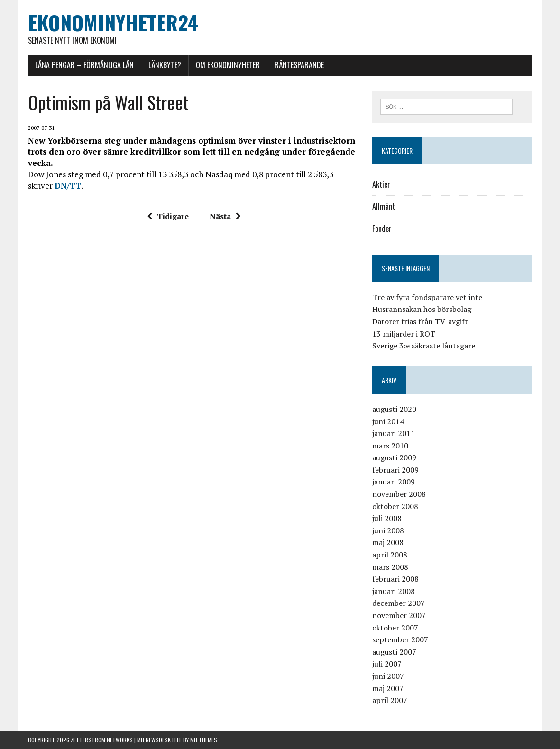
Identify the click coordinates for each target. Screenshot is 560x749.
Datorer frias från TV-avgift (420, 321)
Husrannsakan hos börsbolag (422, 309)
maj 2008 (388, 542)
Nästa (225, 216)
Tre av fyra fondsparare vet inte (427, 297)
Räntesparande (299, 65)
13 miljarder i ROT (404, 334)
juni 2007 (388, 676)
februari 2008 (395, 579)
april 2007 (390, 700)
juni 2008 (388, 530)
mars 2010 (390, 446)
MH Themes (204, 740)
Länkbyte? (165, 65)
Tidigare (168, 216)
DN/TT (68, 186)
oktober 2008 (395, 506)
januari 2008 (394, 591)
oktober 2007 (395, 628)
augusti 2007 (394, 652)
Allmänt (384, 206)
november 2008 (399, 494)
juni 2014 (388, 421)
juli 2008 (387, 518)
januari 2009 (394, 482)
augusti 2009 (394, 457)
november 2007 (399, 615)
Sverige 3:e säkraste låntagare (424, 346)
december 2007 (399, 603)
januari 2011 (394, 433)
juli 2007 (387, 664)
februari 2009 (395, 470)
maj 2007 (388, 688)
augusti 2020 (394, 409)
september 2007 (400, 639)
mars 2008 (390, 567)
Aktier (381, 184)
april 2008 (390, 555)
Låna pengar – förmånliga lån (84, 65)
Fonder (382, 228)
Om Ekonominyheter (228, 65)
